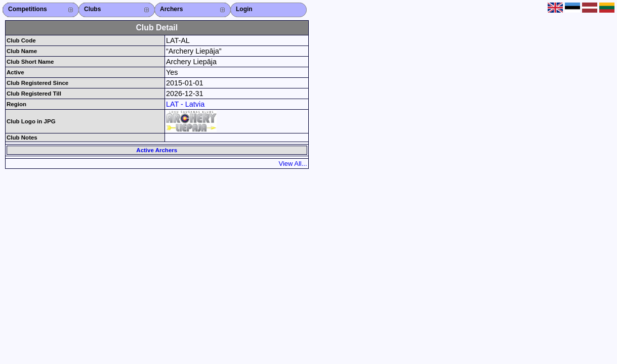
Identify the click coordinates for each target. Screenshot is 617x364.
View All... (293, 164)
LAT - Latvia (185, 104)
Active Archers (157, 150)
